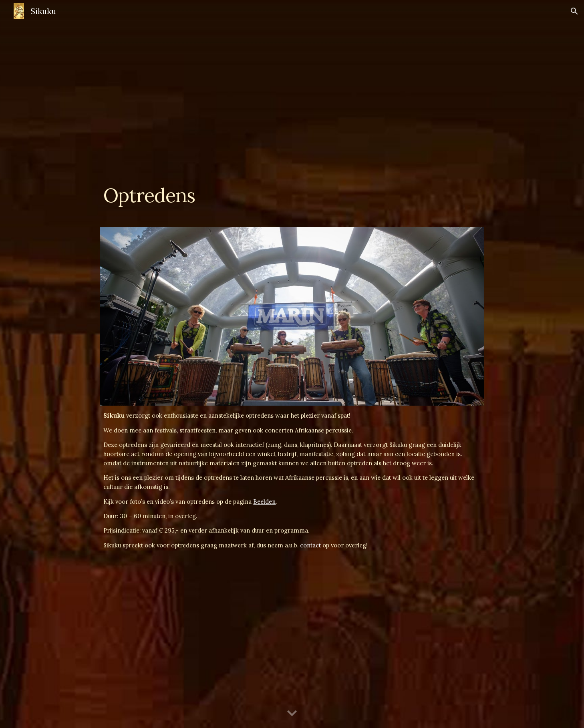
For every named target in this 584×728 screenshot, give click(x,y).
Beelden (264, 502)
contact (311, 545)
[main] (292, 197)
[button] (574, 11)
